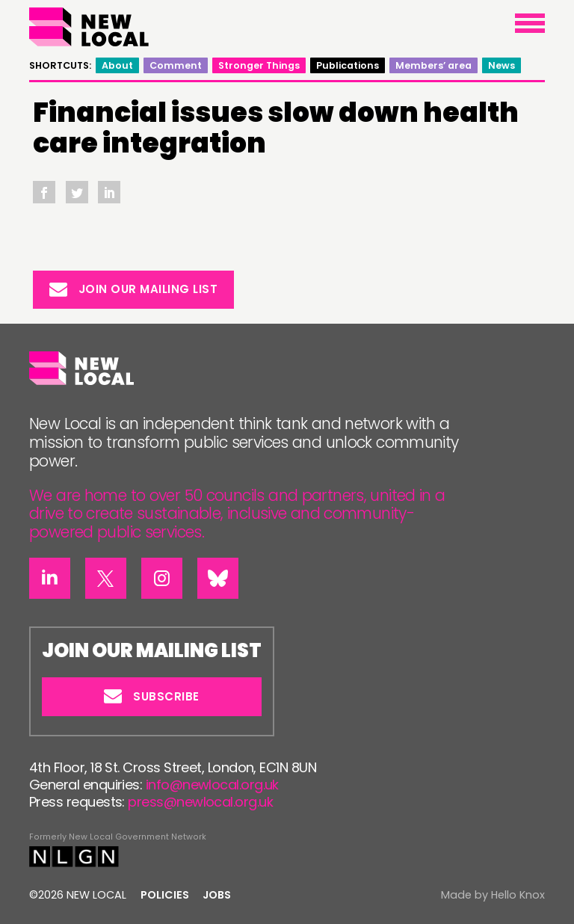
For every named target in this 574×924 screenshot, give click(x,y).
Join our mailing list (134, 289)
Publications (348, 65)
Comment (176, 65)
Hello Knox (518, 895)
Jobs (217, 895)
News (502, 65)
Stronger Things (259, 65)
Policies (165, 895)
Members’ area (433, 65)
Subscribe (152, 696)
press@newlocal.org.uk (200, 802)
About (117, 65)
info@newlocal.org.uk (212, 785)
